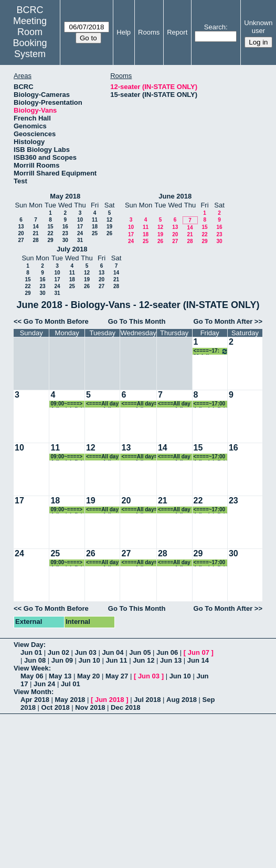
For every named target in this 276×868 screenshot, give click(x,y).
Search (215, 27)
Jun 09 (62, 660)
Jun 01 (31, 652)
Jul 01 (71, 684)
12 (109, 220)
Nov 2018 (90, 707)
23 (65, 233)
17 (80, 227)
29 (50, 240)
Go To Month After (223, 321)
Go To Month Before (56, 321)
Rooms (149, 32)
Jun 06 (167, 652)
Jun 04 (113, 652)
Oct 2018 (56, 707)
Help (124, 32)
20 (21, 233)
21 (35, 233)
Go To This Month (137, 321)
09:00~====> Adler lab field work (68, 404)
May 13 (60, 676)
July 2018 (72, 249)
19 (109, 227)
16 (65, 227)
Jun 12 (144, 660)
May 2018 (65, 196)
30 (65, 240)
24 (80, 233)
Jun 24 (44, 684)
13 (21, 227)
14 (35, 227)
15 (50, 227)
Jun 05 (140, 652)
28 (35, 240)
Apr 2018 (35, 700)
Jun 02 (59, 652)
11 (95, 220)
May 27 (117, 676)
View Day (29, 645)
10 (80, 220)
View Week (31, 668)
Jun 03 (86, 652)
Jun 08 (35, 660)
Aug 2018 (182, 700)
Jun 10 (89, 660)
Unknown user (258, 27)
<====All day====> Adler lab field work (103, 404)
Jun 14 (198, 660)
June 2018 (175, 196)
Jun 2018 (110, 700)
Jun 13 (171, 660)
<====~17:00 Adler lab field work (211, 351)
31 (80, 240)
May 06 (32, 676)
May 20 (88, 676)
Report (177, 32)
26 (109, 233)
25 (95, 233)
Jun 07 (199, 652)
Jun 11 (116, 660)
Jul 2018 (147, 700)
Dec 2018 (125, 707)
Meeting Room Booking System (30, 37)
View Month (33, 692)
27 (21, 240)
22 (50, 233)
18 (95, 227)
